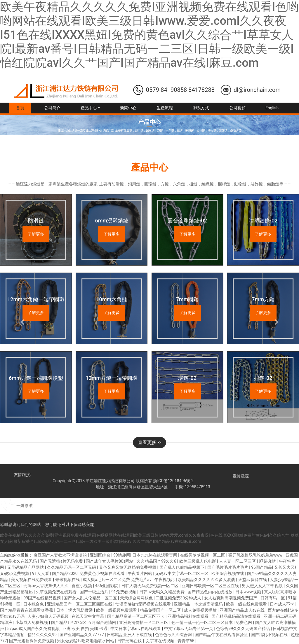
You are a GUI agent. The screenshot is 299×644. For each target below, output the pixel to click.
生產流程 (165, 108)
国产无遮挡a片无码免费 (62, 561)
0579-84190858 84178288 (180, 90)
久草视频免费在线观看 (57, 592)
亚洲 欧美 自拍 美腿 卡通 (85, 629)
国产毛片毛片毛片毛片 (228, 567)
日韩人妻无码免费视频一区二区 (150, 586)
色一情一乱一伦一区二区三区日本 (202, 622)
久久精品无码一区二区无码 (72, 567)
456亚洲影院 (107, 586)
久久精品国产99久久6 (157, 561)
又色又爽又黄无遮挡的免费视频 (128, 567)
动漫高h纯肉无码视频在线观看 (144, 604)
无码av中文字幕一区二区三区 (182, 573)
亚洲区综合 (101, 555)
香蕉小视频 (82, 586)
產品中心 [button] (89, 108)
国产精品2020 (65, 573)
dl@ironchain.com (257, 90)
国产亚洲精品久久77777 (82, 635)
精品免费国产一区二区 (161, 610)
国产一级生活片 (94, 592)
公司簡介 (52, 108)
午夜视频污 (165, 580)
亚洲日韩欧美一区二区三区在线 (211, 586)
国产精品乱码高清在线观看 (236, 616)
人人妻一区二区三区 (238, 561)
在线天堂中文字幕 (88, 616)
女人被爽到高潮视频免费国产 (231, 598)
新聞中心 (128, 108)
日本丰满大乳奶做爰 (75, 610)
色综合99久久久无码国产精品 (243, 629)
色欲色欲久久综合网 (174, 635)
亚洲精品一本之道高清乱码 (199, 604)
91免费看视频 (124, 592)
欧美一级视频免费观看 (117, 610)
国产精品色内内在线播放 (210, 592)
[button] (22, 322)
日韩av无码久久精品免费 (162, 592)
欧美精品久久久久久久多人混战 (207, 580)
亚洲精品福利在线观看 (188, 616)
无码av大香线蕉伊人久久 (46, 586)
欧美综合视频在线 (228, 573)
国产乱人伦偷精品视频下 (182, 567)
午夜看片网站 (140, 573)
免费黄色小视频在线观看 (103, 573)
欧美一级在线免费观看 (247, 604)
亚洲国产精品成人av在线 (243, 610)
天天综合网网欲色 (137, 598)
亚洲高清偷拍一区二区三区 (144, 622)
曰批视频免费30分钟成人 (179, 598)
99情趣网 (122, 555)
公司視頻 (237, 108)
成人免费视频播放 (201, 610)
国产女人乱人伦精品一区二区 (91, 598)
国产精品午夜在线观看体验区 (222, 635)
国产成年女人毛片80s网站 (110, 561)
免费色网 (244, 622)
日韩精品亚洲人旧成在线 (130, 635)
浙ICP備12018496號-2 (173, 481)
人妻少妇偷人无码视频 (49, 616)
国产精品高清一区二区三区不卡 (136, 616)
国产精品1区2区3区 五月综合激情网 (84, 622)
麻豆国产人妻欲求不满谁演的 (61, 555)
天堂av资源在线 (253, 580)
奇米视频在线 (68, 580)
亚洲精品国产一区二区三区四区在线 (80, 604)
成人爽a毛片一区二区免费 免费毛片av (118, 580)
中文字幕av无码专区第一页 (189, 629)
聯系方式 (201, 108)
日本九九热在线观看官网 (155, 555)
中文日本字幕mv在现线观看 (136, 629)
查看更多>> (150, 442)
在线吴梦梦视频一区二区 (203, 555)
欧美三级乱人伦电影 (198, 561)
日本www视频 (249, 592)
